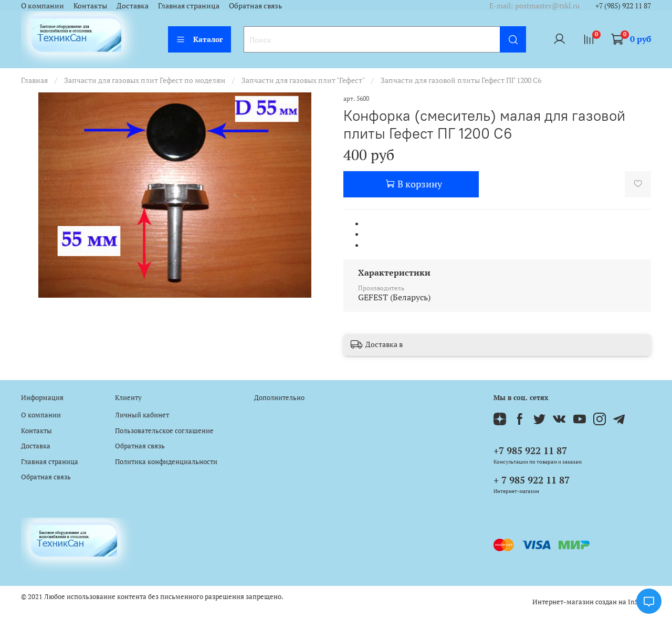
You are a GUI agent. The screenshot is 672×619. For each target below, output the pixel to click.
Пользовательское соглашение (164, 431)
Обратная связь (255, 6)
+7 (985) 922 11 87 (623, 6)
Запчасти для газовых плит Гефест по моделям (145, 80)
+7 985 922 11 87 (530, 450)
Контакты (90, 6)
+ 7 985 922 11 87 (532, 480)
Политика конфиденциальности (166, 462)
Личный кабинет (142, 415)
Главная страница (189, 6)
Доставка (133, 6)
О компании (43, 6)
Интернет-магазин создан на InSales (592, 602)
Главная (34, 80)
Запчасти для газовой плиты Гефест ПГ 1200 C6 (461, 80)
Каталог (199, 39)
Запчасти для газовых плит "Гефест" (303, 80)
